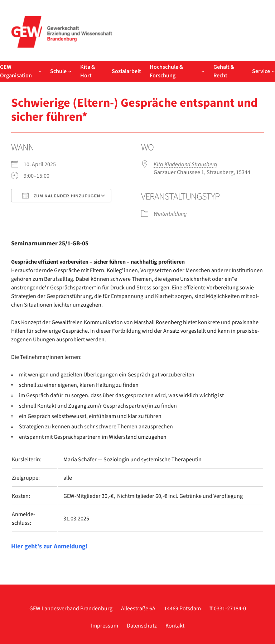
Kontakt (175, 626)
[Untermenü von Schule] (70, 71)
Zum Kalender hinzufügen (61, 196)
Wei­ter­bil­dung (170, 214)
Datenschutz (142, 626)
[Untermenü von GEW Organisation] (40, 71)
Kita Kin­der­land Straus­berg (185, 164)
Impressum (105, 626)
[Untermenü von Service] (273, 71)
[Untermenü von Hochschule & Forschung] (203, 71)
